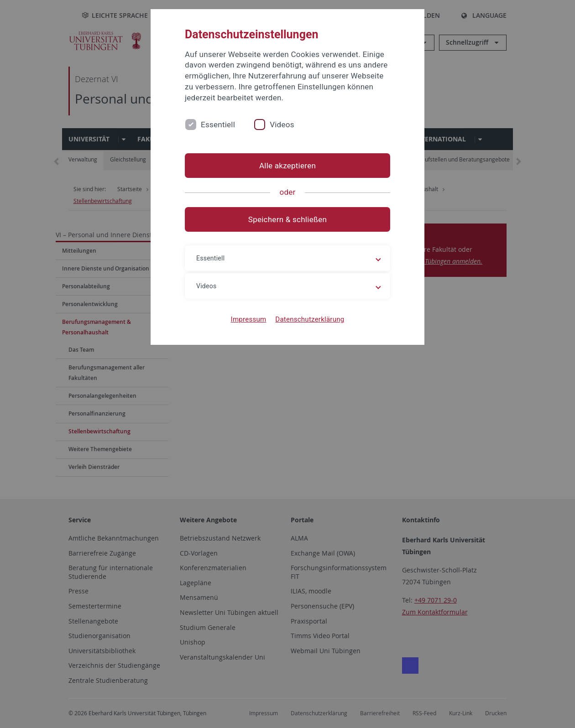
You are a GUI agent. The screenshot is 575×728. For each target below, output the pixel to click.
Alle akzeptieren (287, 166)
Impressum (249, 319)
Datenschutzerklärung (310, 319)
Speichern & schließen (287, 219)
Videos (282, 125)
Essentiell (218, 125)
